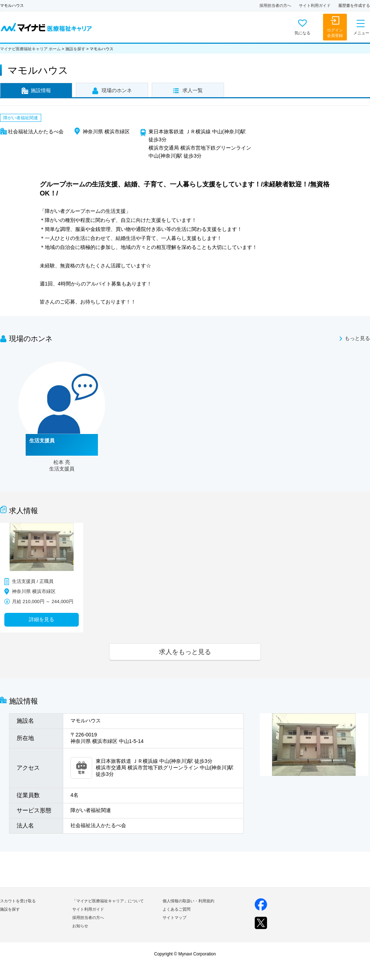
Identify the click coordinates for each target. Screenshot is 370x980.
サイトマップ (175, 917)
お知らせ (80, 926)
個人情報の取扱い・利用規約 (188, 901)
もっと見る (357, 338)
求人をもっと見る (185, 652)
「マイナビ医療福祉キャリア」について (108, 901)
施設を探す (75, 49)
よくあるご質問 (177, 909)
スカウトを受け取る (18, 901)
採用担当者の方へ (275, 5)
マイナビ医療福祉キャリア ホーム (30, 49)
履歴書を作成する (354, 5)
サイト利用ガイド (315, 5)
